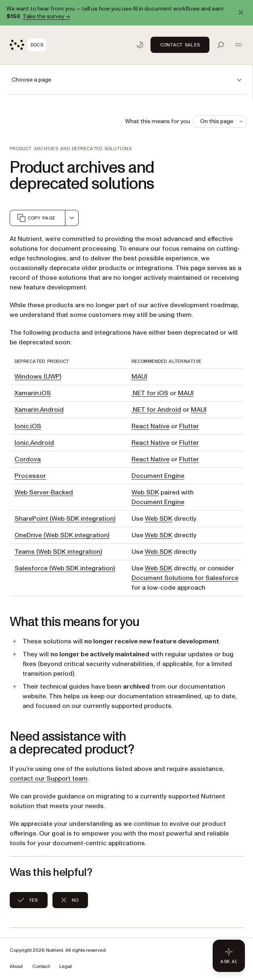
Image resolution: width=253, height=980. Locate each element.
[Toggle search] (221, 45)
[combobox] (72, 218)
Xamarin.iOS (33, 393)
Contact (41, 966)
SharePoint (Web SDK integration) (65, 519)
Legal (66, 966)
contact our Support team (49, 779)
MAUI (139, 377)
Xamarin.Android (39, 410)
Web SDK (145, 492)
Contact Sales (180, 45)
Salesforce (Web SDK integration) (65, 568)
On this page (222, 121)
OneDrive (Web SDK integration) (62, 535)
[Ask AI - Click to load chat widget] (229, 956)
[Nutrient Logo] (28, 45)
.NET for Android (156, 410)
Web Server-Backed (44, 492)
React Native (151, 426)
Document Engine (158, 476)
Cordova (28, 459)
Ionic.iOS (28, 426)
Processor (30, 476)
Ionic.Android (34, 443)
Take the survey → (46, 16)
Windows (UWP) (38, 377)
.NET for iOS (150, 393)
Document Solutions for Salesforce (185, 578)
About (16, 966)
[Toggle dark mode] (140, 45)
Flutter (189, 426)
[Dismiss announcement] (241, 13)
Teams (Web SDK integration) (58, 552)
